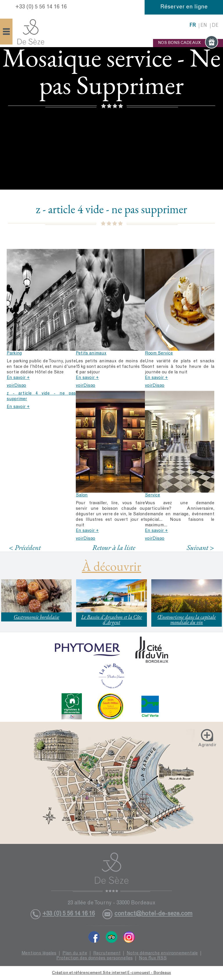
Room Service (159, 353)
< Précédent (25, 547)
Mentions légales (39, 953)
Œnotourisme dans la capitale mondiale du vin (187, 620)
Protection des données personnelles (95, 958)
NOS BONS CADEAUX (188, 43)
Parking (14, 353)
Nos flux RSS (153, 958)
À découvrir (111, 566)
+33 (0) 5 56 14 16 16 (41, 7)
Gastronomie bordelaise (36, 617)
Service (152, 495)
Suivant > (200, 547)
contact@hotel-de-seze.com (153, 914)
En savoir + (18, 378)
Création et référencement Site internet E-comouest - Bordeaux (111, 973)
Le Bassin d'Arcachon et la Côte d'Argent (111, 620)
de (215, 26)
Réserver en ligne (184, 7)
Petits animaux (91, 353)
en (204, 26)
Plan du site (75, 953)
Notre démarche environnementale (162, 953)
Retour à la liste (114, 547)
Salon (82, 495)
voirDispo (16, 386)
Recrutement (107, 953)
